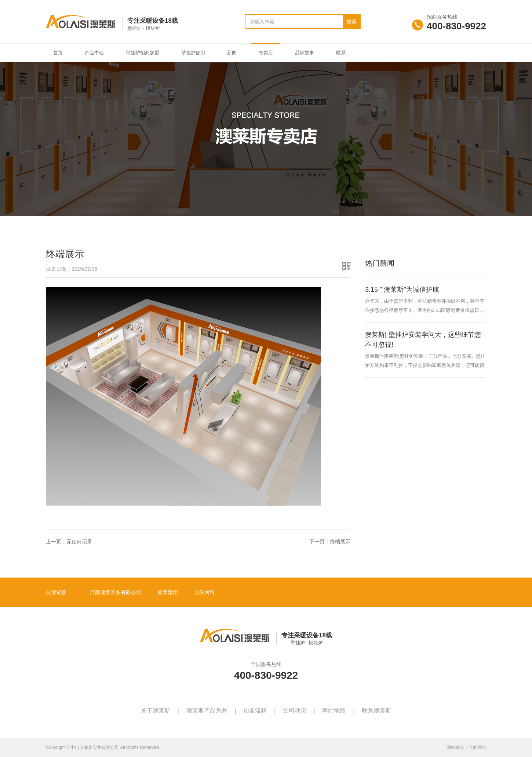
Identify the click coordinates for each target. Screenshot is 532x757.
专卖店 (266, 53)
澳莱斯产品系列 (207, 711)
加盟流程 (255, 711)
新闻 (232, 53)
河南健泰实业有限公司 (116, 592)
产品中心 (94, 53)
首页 (58, 53)
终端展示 (340, 542)
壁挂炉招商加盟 (143, 53)
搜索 (351, 22)
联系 (341, 53)
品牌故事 (305, 53)
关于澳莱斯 (156, 711)
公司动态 (295, 711)
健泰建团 (168, 592)
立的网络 (204, 592)
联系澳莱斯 (376, 711)
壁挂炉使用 (193, 53)
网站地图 (334, 711)
